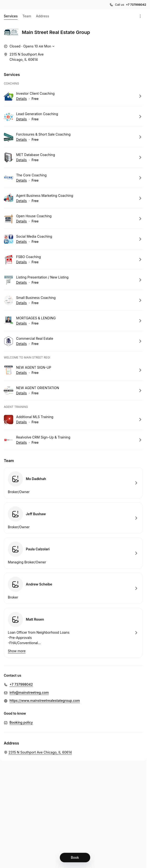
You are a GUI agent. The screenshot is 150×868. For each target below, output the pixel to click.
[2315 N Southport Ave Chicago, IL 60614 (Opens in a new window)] (24, 57)
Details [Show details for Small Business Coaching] (21, 303)
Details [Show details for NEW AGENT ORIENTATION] (21, 393)
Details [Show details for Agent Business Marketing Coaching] (21, 201)
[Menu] (140, 16)
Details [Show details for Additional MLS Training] (21, 422)
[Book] (75, 858)
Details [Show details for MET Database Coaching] (21, 160)
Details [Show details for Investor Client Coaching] (21, 99)
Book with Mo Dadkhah (73, 483)
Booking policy (21, 722)
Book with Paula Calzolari (73, 553)
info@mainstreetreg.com (29, 692)
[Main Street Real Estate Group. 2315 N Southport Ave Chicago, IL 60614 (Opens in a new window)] (38, 752)
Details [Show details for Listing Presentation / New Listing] (21, 283)
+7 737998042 (21, 684)
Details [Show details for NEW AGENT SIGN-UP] (21, 373)
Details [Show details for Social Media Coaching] (21, 242)
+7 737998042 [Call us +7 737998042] (136, 5)
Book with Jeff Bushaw (73, 518)
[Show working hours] (30, 46)
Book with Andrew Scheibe (73, 588)
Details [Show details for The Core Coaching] (21, 180)
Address (42, 16)
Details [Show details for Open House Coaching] (21, 221)
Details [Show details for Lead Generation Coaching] (21, 119)
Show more (17, 651)
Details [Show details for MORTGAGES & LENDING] (21, 323)
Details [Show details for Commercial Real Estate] (21, 344)
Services (11, 17)
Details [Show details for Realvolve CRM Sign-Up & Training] (21, 443)
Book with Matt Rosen (73, 633)
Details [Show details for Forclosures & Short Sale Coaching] (21, 140)
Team (27, 16)
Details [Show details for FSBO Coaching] (21, 262)
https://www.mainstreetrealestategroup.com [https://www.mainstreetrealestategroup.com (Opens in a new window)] (45, 701)
